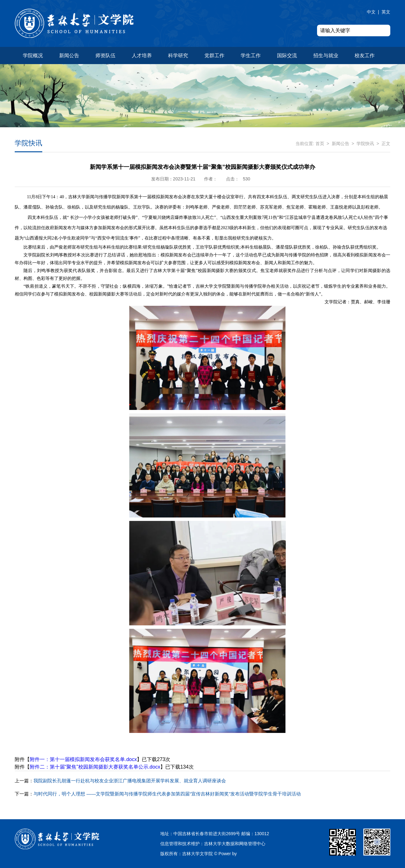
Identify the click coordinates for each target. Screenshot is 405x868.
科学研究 (178, 56)
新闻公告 (69, 56)
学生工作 (251, 56)
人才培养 (142, 56)
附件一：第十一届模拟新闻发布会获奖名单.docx (83, 759)
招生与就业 (326, 56)
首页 (320, 144)
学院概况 (33, 56)
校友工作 (365, 56)
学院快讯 (365, 144)
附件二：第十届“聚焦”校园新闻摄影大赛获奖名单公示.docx (95, 767)
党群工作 (214, 56)
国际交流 (287, 56)
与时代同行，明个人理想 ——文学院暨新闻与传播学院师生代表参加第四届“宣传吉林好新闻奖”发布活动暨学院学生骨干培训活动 (158, 794)
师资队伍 (105, 56)
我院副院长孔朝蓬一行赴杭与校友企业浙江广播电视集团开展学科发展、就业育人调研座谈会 (120, 781)
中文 (371, 12)
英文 (386, 12)
